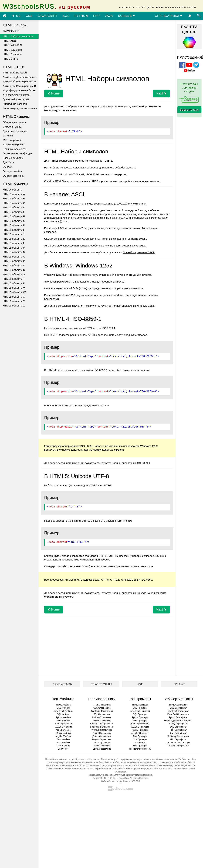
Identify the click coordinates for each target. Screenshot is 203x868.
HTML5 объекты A (14, 194)
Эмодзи (7, 167)
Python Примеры (140, 717)
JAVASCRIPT (48, 16)
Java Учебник (63, 743)
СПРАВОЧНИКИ (169, 16)
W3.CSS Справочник (102, 730)
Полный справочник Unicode (129, 593)
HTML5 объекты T (14, 279)
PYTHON (81, 16)
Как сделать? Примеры (140, 749)
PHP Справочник (102, 721)
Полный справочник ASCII (139, 252)
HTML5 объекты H (14, 225)
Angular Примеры (140, 733)
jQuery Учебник (63, 733)
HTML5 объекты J (14, 234)
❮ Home (54, 93)
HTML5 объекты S (14, 274)
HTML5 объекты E (14, 212)
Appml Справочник (102, 733)
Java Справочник (102, 746)
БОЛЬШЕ (126, 16)
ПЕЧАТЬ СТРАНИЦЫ (101, 684)
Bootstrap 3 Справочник (102, 724)
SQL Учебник (63, 714)
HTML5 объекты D (14, 207)
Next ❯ (161, 93)
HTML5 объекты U (14, 283)
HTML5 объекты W (14, 292)
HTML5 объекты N (14, 252)
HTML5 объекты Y (14, 301)
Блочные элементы (15, 149)
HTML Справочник (102, 705)
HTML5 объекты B (14, 198)
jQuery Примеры (140, 730)
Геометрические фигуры (18, 153)
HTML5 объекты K (14, 239)
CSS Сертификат (178, 708)
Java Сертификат (178, 733)
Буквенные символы (15, 131)
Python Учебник (63, 717)
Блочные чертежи (14, 144)
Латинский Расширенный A (19, 81)
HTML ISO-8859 (12, 50)
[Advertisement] (101, 47)
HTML (16, 16)
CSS (29, 16)
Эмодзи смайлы (13, 171)
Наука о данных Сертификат (178, 721)
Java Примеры (140, 736)
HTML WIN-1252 (13, 45)
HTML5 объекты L (14, 243)
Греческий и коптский (16, 99)
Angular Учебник (63, 736)
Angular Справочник (102, 739)
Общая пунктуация (14, 122)
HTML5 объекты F (14, 216)
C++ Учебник (63, 746)
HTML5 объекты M (14, 248)
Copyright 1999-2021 (103, 778)
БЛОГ (140, 684)
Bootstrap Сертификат (178, 736)
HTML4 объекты (13, 190)
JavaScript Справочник (102, 711)
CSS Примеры (140, 708)
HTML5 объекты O (14, 257)
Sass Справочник (102, 743)
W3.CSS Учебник (63, 727)
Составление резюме (178, 746)
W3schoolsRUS (47, 6)
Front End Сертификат (178, 714)
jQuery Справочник (102, 736)
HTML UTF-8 (10, 59)
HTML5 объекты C (14, 203)
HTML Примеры (140, 705)
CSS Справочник (102, 708)
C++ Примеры (140, 739)
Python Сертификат (178, 717)
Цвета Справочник (102, 749)
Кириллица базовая (15, 104)
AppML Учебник (63, 730)
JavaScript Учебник (63, 711)
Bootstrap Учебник (63, 724)
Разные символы (13, 158)
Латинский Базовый (15, 73)
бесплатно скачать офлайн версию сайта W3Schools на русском (109, 769)
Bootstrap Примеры (140, 724)
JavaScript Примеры (140, 711)
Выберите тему (189, 110)
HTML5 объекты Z (14, 306)
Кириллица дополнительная (20, 108)
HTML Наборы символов (18, 36)
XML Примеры (140, 746)
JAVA (109, 16)
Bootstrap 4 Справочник (102, 727)
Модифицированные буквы (19, 90)
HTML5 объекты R (14, 270)
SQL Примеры (140, 714)
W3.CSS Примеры (140, 727)
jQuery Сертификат (178, 724)
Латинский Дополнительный (20, 77)
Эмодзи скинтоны (13, 176)
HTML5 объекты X (14, 297)
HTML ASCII (10, 41)
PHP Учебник (63, 721)
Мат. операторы (12, 140)
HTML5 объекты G (14, 221)
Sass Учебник (63, 739)
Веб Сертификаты (178, 699)
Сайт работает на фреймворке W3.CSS (121, 781)
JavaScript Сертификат (178, 711)
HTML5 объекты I (13, 230)
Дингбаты (9, 162)
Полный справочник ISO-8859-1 (131, 463)
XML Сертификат (178, 739)
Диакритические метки (17, 95)
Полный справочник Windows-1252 (133, 306)
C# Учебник (63, 749)
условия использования (143, 765)
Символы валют (13, 127)
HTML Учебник (63, 705)
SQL (66, 16)
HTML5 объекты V (14, 288)
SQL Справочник (102, 714)
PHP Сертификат (178, 730)
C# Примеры (140, 743)
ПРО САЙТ (179, 684)
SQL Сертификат (178, 727)
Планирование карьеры (178, 743)
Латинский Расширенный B (19, 86)
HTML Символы (12, 54)
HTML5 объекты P (14, 261)
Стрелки (8, 135)
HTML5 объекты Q (14, 265)
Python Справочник (102, 717)
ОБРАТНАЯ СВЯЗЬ (62, 684)
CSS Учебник (63, 708)
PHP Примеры (140, 721)
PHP (96, 16)
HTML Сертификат (178, 705)
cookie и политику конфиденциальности (175, 765)
